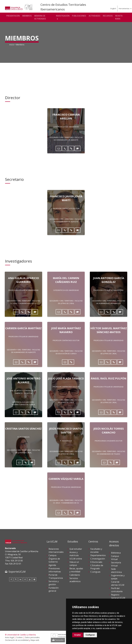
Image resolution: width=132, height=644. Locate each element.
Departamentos (98, 555)
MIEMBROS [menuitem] (27, 16)
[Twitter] (16, 579)
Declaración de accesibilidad (17, 640)
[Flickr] (34, 579)
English (113, 8)
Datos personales (32, 637)
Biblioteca (116, 553)
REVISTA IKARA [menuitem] (119, 17)
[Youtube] (30, 579)
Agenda (52, 565)
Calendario (75, 575)
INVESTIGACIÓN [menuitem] (63, 16)
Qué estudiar (76, 549)
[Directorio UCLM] (71, 148)
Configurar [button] (90, 635)
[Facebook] (11, 579)
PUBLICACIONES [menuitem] (79, 16)
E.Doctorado (96, 562)
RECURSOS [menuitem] (108, 16)
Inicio (11, 45)
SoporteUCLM (17, 572)
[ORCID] (78, 148)
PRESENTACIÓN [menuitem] (13, 16)
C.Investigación (98, 559)
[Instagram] (25, 579)
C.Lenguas (95, 572)
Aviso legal (9, 637)
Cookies (19, 637)
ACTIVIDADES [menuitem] (94, 16)
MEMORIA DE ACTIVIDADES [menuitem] (40, 17)
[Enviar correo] (59, 148)
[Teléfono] (65, 148)
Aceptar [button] (78, 635)
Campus (53, 555)
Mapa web (35, 640)
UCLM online (76, 559)
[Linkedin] (20, 579)
